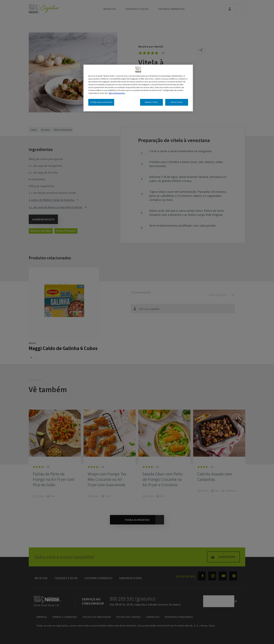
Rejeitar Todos (151, 102)
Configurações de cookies (101, 102)
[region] (138, 88)
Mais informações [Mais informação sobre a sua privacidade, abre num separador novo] (117, 93)
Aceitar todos (177, 102)
